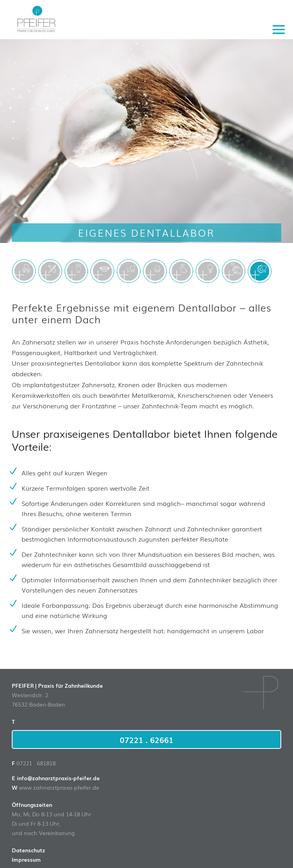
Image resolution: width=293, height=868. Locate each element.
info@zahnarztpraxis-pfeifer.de (58, 778)
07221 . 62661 (146, 739)
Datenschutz (28, 850)
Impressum (26, 859)
